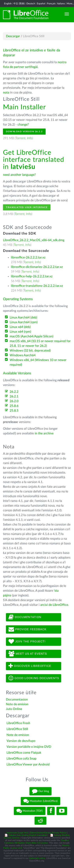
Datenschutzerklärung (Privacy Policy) (48, 833)
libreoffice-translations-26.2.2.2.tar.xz (37, 286)
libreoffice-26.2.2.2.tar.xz (28, 257)
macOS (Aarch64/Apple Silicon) (31, 336)
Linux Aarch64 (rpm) (24, 322)
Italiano (61, 4)
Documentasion (17, 700)
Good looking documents (34, 678)
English (8, 4)
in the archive (44, 433)
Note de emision (17, 704)
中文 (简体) (19, 4)
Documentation (25, 617)
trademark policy (37, 858)
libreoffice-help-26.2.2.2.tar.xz (32, 276)
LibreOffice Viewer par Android (28, 764)
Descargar (13, 36)
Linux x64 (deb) (20, 327)
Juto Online (14, 709)
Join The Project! (27, 642)
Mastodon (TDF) (30, 811)
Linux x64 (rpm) (20, 332)
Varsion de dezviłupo (21, 741)
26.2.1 (14, 396)
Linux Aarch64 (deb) (23, 317)
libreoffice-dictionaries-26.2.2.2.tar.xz (37, 267)
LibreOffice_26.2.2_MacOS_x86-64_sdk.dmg (34, 240)
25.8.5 (14, 411)
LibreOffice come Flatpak (24, 753)
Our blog (40, 791)
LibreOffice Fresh (18, 723)
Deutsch (31, 4)
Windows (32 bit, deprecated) (30, 351)
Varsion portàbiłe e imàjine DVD (29, 747)
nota (6, 93)
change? (23, 125)
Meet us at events (28, 654)
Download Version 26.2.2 (24, 132)
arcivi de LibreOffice (54, 605)
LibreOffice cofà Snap (22, 759)
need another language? (19, 175)
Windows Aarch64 (23, 355)
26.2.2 (14, 392)
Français (51, 4)
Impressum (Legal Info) (17, 833)
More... (70, 4)
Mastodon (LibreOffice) (40, 801)
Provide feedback (27, 629)
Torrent (21, 138)
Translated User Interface (27, 207)
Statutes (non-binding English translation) (28, 835)
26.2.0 (14, 401)
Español (41, 4)
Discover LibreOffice (30, 666)
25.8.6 (14, 406)
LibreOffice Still (17, 729)
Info (30, 138)
